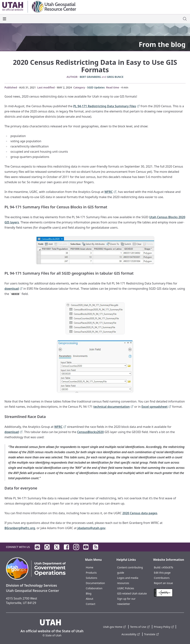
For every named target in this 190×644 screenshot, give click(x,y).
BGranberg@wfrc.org (20, 528)
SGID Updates (96, 87)
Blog (89, 593)
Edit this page (162, 573)
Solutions (92, 578)
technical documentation (113, 407)
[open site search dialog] (185, 19)
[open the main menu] (4, 19)
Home (90, 567)
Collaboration (94, 588)
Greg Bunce (115, 77)
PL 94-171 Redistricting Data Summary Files (106, 106)
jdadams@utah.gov (91, 528)
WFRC (110, 192)
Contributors (162, 578)
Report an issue (163, 583)
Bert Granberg (90, 77)
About (90, 599)
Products (91, 573)
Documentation (95, 583)
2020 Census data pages (140, 513)
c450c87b (167, 567)
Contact (91, 604)
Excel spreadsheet (156, 407)
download (14, 289)
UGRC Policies (126, 588)
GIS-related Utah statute (132, 593)
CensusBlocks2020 (90, 432)
